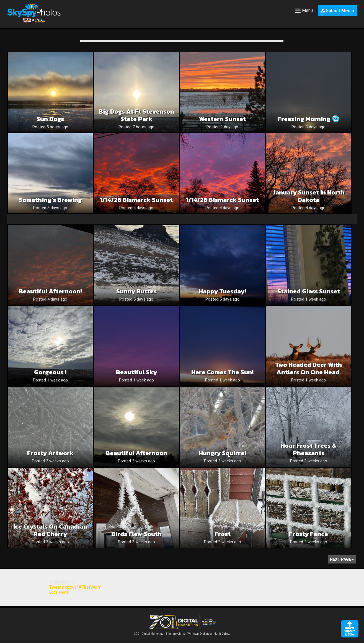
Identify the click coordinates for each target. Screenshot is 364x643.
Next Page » (342, 559)
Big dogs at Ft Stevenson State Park (136, 115)
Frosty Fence (309, 534)
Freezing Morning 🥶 (309, 119)
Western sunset (222, 119)
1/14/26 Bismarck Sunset (136, 200)
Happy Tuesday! (222, 291)
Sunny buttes (136, 291)
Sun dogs (50, 119)
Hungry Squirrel (223, 453)
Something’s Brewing (50, 200)
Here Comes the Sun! (222, 372)
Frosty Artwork (50, 453)
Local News (59, 592)
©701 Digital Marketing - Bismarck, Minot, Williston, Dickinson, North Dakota (182, 632)
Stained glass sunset (309, 291)
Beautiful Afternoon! (50, 291)
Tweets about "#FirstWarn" (75, 587)
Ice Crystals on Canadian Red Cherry (50, 530)
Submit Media (337, 11)
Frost (223, 534)
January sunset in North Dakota (309, 196)
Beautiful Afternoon (136, 453)
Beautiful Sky (136, 372)
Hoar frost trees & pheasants (309, 449)
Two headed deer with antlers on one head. (309, 368)
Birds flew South (136, 534)
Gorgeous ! (50, 372)
